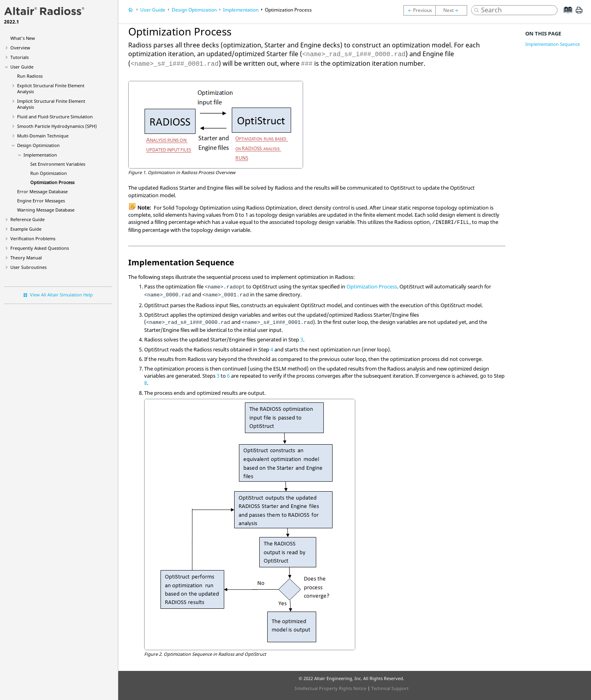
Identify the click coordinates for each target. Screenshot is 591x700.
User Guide (22, 67)
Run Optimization (49, 173)
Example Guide (26, 229)
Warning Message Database (46, 210)
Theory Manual (26, 258)
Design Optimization (38, 145)
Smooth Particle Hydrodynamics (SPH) (57, 126)
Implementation (40, 155)
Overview (20, 48)
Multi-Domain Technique (43, 136)
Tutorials (20, 57)
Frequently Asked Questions (40, 248)
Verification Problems (33, 238)
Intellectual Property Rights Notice (331, 688)
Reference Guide (27, 219)
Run (30, 76)
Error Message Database (42, 191)
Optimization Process (52, 182)
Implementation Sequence (553, 44)
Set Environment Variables (58, 164)
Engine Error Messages (41, 201)
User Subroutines (28, 267)
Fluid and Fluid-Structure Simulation (55, 117)
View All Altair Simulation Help (61, 295)
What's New (23, 38)
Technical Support (390, 688)
